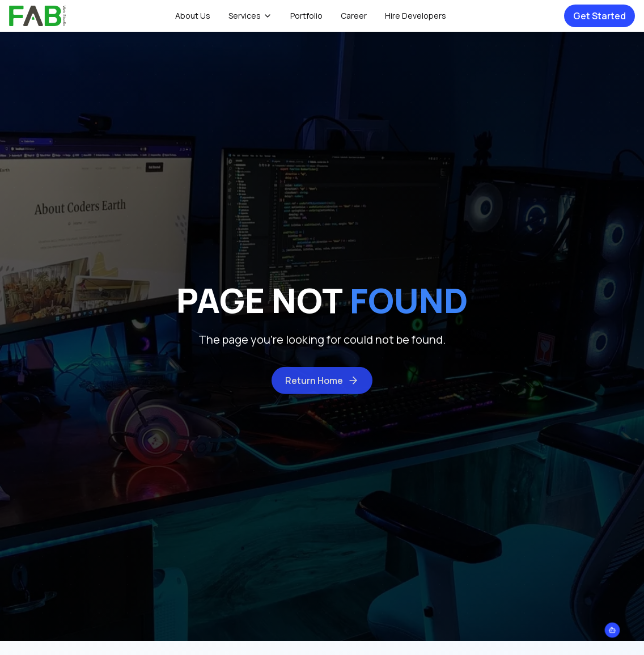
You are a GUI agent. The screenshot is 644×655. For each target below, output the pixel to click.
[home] (37, 16)
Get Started (599, 16)
